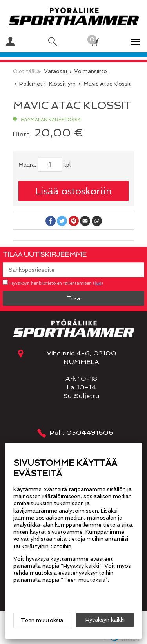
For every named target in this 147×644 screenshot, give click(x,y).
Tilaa (73, 298)
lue (98, 283)
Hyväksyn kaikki (105, 620)
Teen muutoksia (42, 620)
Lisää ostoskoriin (73, 191)
